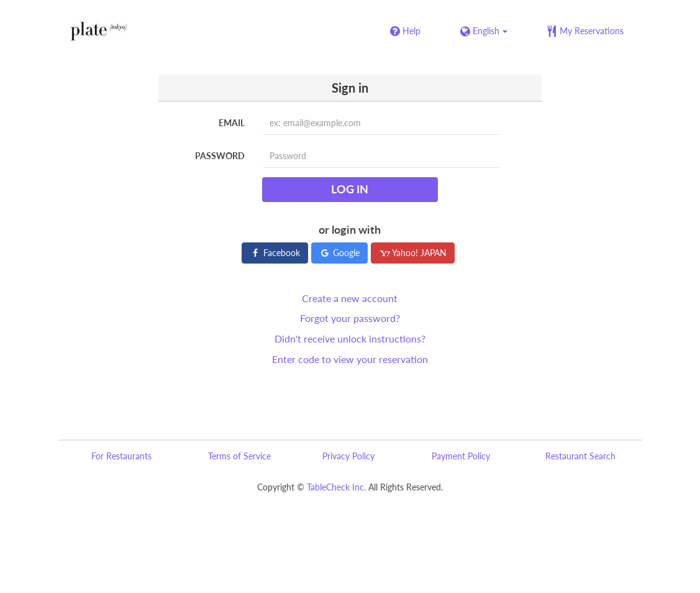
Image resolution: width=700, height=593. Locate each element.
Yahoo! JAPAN (413, 253)
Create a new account (350, 298)
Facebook (275, 253)
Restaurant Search (580, 456)
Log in (350, 189)
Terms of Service (239, 456)
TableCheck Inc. (336, 487)
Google (339, 253)
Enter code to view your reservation (350, 359)
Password (220, 156)
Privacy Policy (348, 456)
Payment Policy (461, 456)
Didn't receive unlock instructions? (350, 338)
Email (232, 123)
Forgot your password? (350, 318)
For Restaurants (121, 456)
